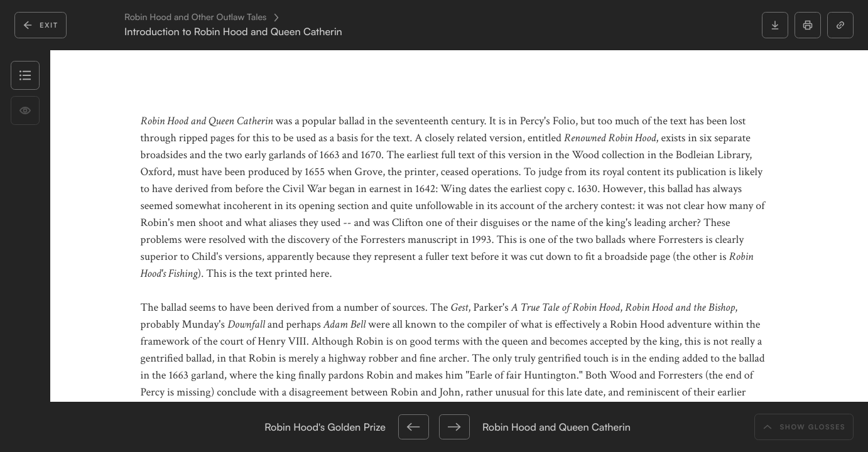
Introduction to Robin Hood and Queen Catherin (233, 32)
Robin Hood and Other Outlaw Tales (195, 18)
